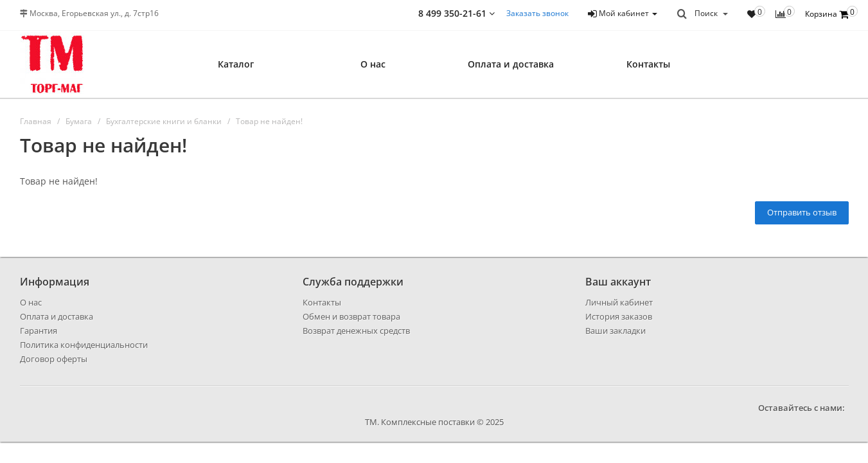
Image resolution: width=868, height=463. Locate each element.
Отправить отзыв (802, 212)
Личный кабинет (619, 302)
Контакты (648, 64)
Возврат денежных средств (356, 331)
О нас (373, 64)
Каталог (236, 64)
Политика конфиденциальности (84, 345)
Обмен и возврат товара (351, 316)
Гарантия (39, 331)
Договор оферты (54, 359)
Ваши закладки (616, 331)
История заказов (619, 316)
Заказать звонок (537, 13)
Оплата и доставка (511, 64)
